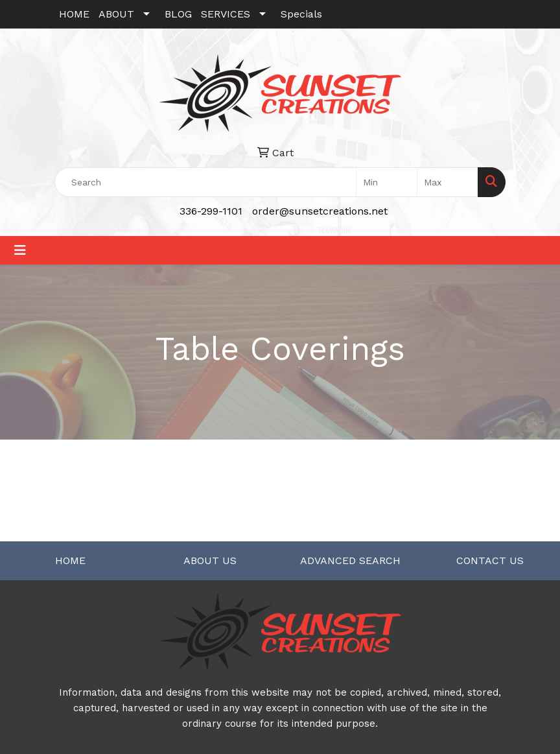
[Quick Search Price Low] (387, 182)
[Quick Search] (205, 182)
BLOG (178, 14)
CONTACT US (490, 560)
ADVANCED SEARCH (350, 560)
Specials (301, 14)
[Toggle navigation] (20, 250)
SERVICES (226, 14)
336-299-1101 (211, 211)
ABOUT (116, 14)
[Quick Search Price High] (448, 182)
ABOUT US (210, 560)
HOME (74, 14)
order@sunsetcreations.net (320, 211)
